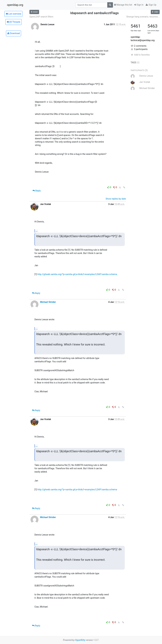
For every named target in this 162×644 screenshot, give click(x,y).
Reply (37, 191)
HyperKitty (80, 640)
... (37, 231)
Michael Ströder (48, 302)
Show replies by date (116, 199)
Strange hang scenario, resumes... (143, 17)
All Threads (13, 22)
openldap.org (15, 5)
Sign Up (151, 5)
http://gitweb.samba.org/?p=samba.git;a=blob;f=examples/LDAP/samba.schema (77, 274)
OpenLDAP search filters (41, 17)
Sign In (139, 5)
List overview (13, 14)
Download (14, 33)
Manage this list (123, 5)
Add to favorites (140, 55)
